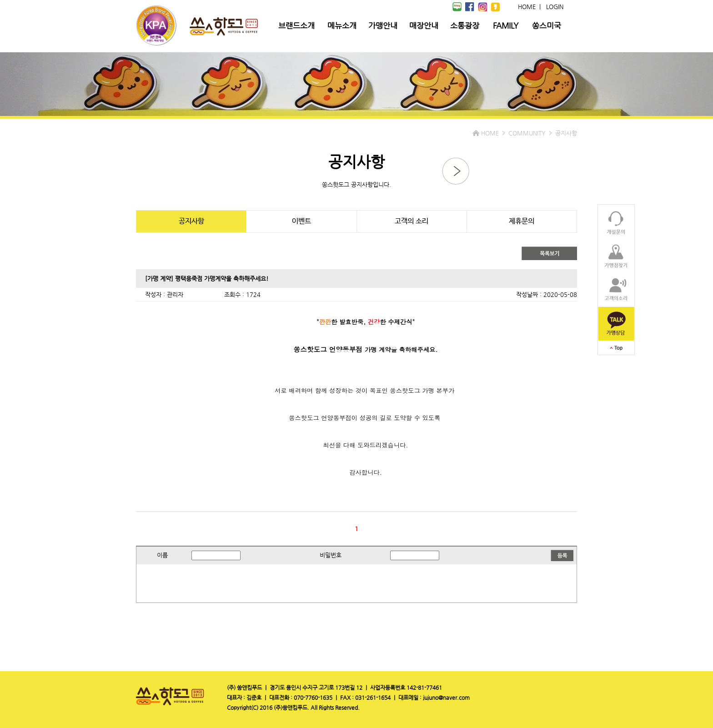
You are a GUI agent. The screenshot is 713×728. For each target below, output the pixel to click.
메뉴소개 (342, 25)
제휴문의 (522, 221)
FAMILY (506, 25)
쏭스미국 (547, 25)
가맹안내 (383, 25)
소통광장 (465, 25)
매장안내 (424, 25)
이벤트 (301, 221)
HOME (527, 7)
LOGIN (555, 7)
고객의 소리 (412, 221)
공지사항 (191, 221)
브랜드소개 (296, 25)
